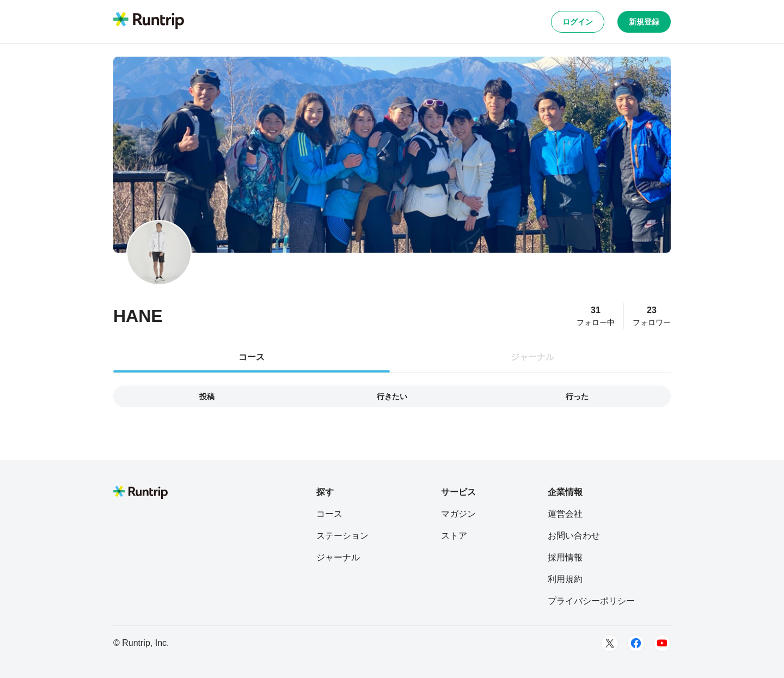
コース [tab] (252, 357)
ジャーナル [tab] (532, 357)
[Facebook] (636, 643)
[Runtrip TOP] (149, 21)
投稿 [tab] (207, 396)
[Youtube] (662, 643)
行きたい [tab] (392, 396)
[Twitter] (610, 643)
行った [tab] (577, 396)
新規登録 (644, 22)
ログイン (578, 22)
